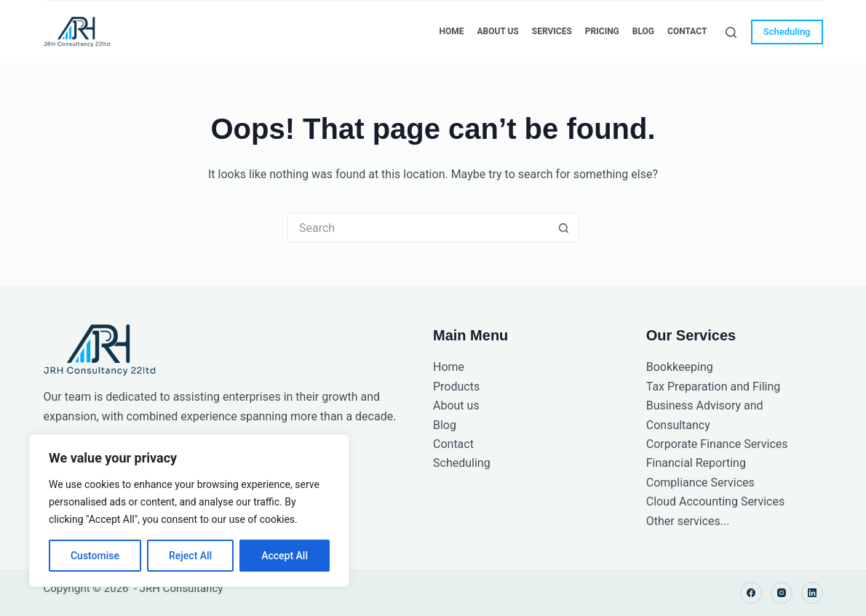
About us (456, 405)
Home (451, 31)
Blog (643, 31)
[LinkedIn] (812, 593)
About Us (497, 31)
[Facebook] (751, 593)
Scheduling (787, 32)
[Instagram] (782, 593)
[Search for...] (418, 228)
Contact (687, 31)
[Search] (731, 32)
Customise (95, 556)
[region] (189, 511)
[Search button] (564, 228)
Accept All (285, 556)
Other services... (688, 521)
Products (456, 387)
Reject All (190, 556)
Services (552, 31)
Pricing (602, 31)
